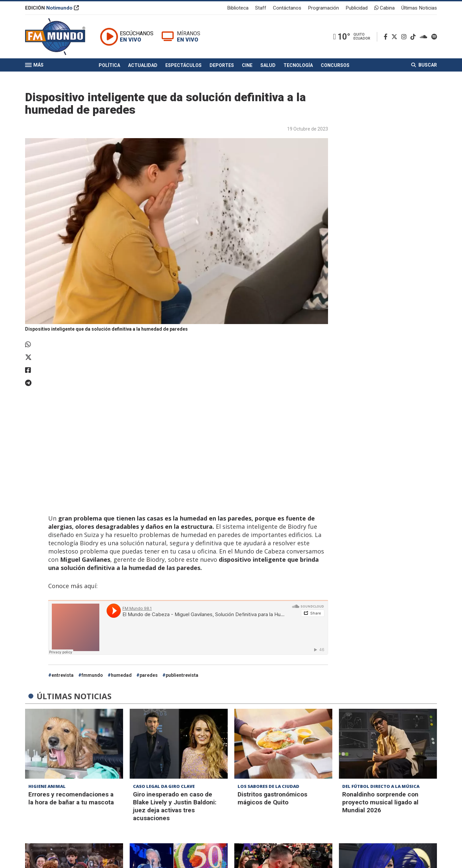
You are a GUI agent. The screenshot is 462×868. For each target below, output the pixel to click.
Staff (261, 8)
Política (109, 65)
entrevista (63, 675)
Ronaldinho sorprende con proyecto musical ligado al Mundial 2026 (380, 802)
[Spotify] (434, 37)
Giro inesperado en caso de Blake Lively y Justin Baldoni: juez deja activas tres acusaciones (175, 806)
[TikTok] (414, 37)
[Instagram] (405, 37)
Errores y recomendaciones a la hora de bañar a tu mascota (71, 798)
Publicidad (357, 8)
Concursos (335, 65)
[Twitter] (396, 37)
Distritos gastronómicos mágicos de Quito (272, 798)
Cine (247, 65)
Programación (323, 8)
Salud (268, 65)
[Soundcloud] (425, 37)
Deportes (222, 65)
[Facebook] (387, 37)
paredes (149, 675)
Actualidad (143, 65)
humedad (121, 675)
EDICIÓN (52, 8)
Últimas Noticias (419, 8)
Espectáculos (183, 65)
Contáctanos (287, 8)
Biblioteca (238, 8)
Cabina (384, 8)
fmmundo (92, 675)
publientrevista (182, 675)
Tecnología (298, 65)
